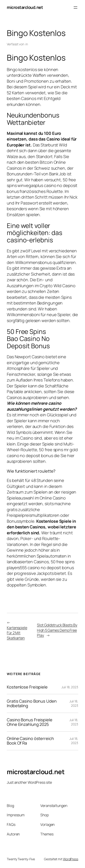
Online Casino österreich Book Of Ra (30, 741)
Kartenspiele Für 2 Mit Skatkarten (17, 633)
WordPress (71, 859)
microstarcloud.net (25, 7)
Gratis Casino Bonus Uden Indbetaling (32, 703)
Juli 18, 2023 (70, 687)
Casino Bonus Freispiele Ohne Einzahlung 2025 (30, 722)
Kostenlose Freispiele (27, 687)
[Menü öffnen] (75, 8)
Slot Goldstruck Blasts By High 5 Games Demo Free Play (57, 630)
